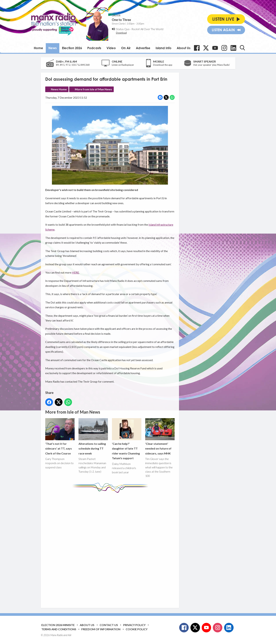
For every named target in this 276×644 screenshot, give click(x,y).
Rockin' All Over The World (147, 29)
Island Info (164, 48)
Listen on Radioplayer (123, 65)
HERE (75, 272)
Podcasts (94, 48)
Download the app (163, 65)
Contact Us (109, 625)
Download (121, 33)
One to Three (121, 20)
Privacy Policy (134, 625)
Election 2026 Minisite (58, 625)
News (53, 48)
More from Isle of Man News (93, 89)
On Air (126, 48)
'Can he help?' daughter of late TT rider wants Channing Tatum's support (126, 439)
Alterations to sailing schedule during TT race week (93, 436)
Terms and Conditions (59, 629)
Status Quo (123, 29)
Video (111, 48)
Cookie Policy (137, 629)
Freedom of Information (101, 629)
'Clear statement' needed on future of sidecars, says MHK (160, 436)
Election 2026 (72, 48)
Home (38, 48)
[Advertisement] (111, 548)
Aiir (70, 635)
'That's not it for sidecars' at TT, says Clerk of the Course (60, 436)
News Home (59, 89)
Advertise (143, 48)
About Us (184, 48)
